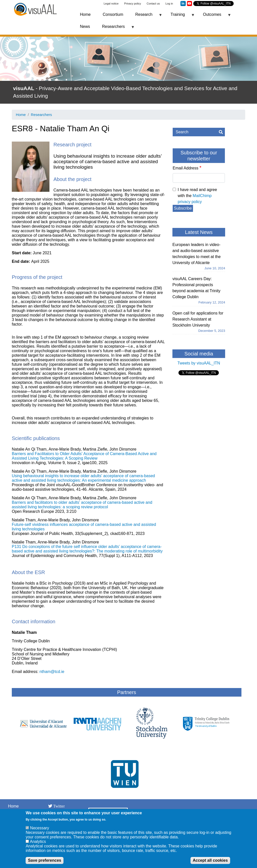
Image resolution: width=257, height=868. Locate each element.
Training (179, 16)
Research (145, 16)
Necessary (40, 832)
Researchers (115, 28)
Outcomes (214, 16)
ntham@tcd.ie (52, 672)
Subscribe (183, 208)
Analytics (38, 846)
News (85, 26)
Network (15, 812)
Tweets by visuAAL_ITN (199, 363)
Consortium (113, 14)
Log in (169, 4)
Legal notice (111, 4)
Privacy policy (133, 4)
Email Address (185, 168)
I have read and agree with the (197, 196)
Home (85, 14)
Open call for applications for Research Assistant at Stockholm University (198, 319)
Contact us (153, 4)
